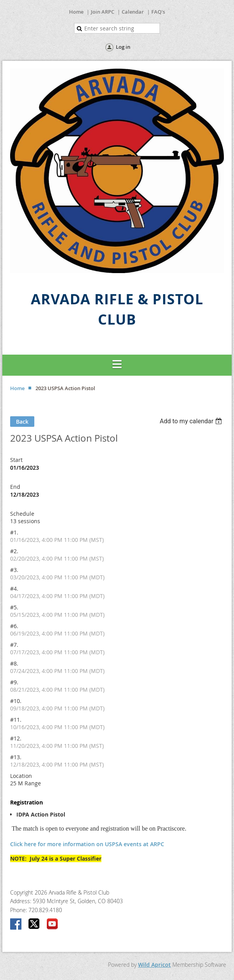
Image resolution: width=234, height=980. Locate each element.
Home (76, 12)
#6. (14, 626)
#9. (14, 682)
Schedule (22, 514)
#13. (16, 757)
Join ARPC (103, 12)
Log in (123, 47)
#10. (16, 701)
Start (16, 460)
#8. (14, 663)
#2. (14, 551)
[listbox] (192, 421)
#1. (14, 532)
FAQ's (158, 12)
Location (21, 776)
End (15, 487)
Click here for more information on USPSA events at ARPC (87, 844)
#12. (16, 738)
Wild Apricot (154, 965)
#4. (14, 589)
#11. (16, 720)
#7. (14, 645)
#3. (14, 570)
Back (22, 422)
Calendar (133, 12)
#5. (14, 607)
